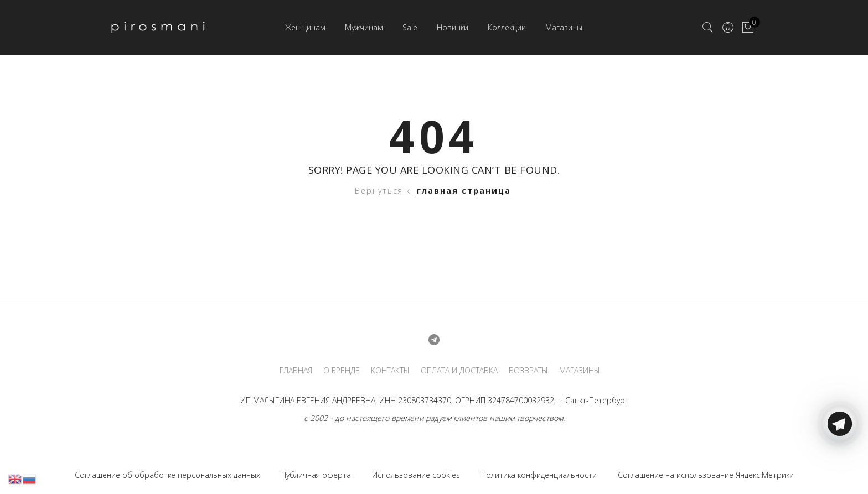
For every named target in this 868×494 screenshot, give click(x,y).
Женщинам (305, 27)
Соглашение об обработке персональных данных (167, 475)
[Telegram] (840, 468)
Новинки (453, 27)
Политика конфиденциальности (539, 475)
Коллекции (507, 27)
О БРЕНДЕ (342, 371)
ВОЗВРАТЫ (528, 371)
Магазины (564, 27)
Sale (410, 27)
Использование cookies (416, 475)
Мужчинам (364, 27)
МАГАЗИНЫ (580, 371)
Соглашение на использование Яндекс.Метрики (706, 475)
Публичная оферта (316, 475)
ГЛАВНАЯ (296, 371)
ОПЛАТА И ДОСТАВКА (459, 371)
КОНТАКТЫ (390, 371)
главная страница (464, 191)
